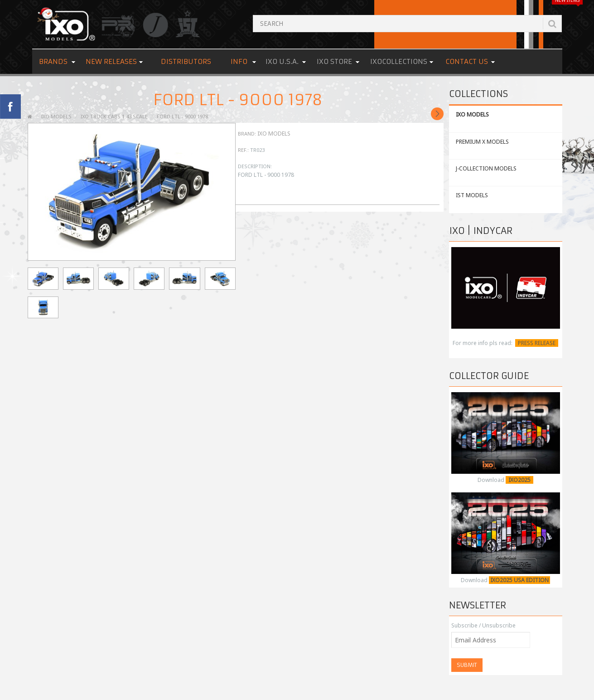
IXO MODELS (472, 114)
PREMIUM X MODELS (482, 142)
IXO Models (274, 134)
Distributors (186, 61)
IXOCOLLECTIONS (399, 61)
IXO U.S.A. (282, 61)
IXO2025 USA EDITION (519, 580)
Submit (467, 665)
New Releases (111, 61)
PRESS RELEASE (537, 343)
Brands (53, 61)
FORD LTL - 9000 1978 (182, 116)
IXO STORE (334, 61)
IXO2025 (519, 480)
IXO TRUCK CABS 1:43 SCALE (114, 116)
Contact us (467, 61)
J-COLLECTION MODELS (486, 168)
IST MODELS (472, 195)
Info (239, 61)
